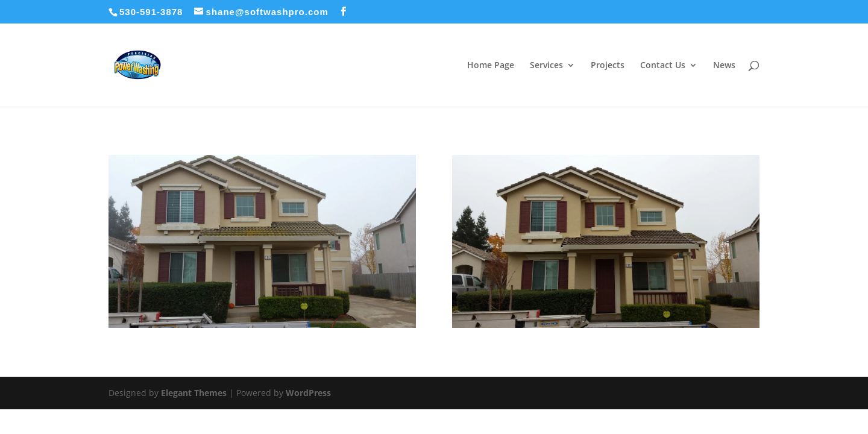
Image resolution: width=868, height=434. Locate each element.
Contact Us (663, 66)
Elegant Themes (194, 393)
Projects (608, 66)
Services (546, 66)
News (724, 66)
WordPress (308, 393)
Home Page (491, 66)
